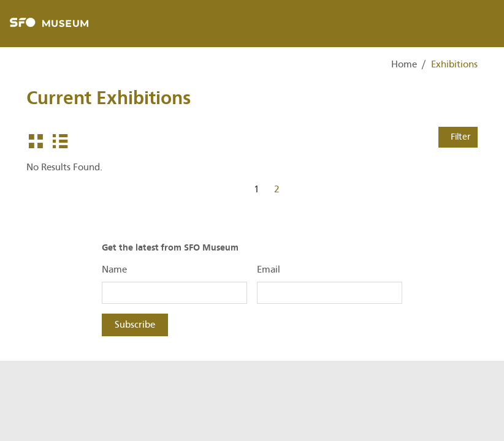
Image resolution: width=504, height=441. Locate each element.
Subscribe (135, 325)
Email (269, 269)
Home (404, 64)
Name (114, 269)
